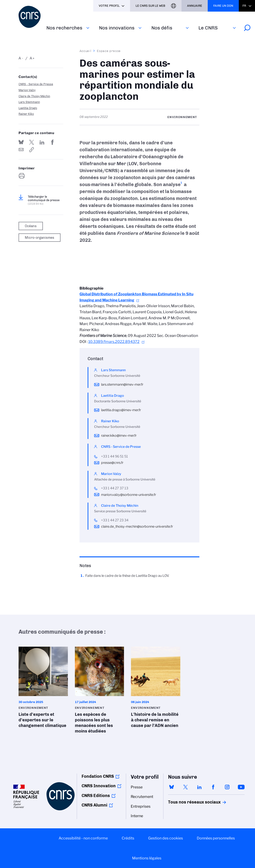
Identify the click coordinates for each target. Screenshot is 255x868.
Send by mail (21, 150)
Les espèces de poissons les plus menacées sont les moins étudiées (100, 691)
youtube (241, 787)
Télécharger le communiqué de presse (44, 200)
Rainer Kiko (26, 114)
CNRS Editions (96, 796)
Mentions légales (147, 858)
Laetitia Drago (28, 108)
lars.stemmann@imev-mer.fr (122, 384)
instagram (227, 787)
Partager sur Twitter (32, 142)
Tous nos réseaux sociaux (186, 802)
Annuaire (195, 6)
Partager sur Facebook (52, 142)
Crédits (128, 838)
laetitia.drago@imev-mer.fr (121, 410)
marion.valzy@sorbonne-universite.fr (129, 495)
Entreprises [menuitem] (141, 806)
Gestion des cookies (166, 838)
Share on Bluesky (21, 142)
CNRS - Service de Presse (36, 84)
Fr (244, 6)
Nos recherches (64, 28)
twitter (185, 787)
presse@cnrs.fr (112, 463)
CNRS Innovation (99, 786)
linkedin (199, 787)
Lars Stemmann (29, 102)
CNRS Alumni (94, 805)
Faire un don (223, 6)
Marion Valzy (27, 90)
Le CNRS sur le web (150, 6)
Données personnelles (216, 838)
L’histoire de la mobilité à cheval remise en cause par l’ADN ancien (156, 689)
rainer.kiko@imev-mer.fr (119, 436)
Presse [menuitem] (137, 787)
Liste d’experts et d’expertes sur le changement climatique (43, 689)
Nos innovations (117, 28)
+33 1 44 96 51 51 (115, 456)
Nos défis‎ (162, 28)
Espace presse (109, 51)
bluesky (172, 787)
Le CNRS (208, 28)
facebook (213, 787)
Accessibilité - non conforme (83, 838)
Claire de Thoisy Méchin (34, 96)
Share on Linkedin (42, 142)
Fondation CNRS (98, 776)
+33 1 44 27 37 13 (115, 488)
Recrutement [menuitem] (142, 797)
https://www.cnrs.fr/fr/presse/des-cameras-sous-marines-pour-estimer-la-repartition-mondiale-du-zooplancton (32, 150)
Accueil (86, 51)
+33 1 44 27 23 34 (115, 520)
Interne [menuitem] (137, 816)
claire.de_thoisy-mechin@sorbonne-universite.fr (137, 526)
